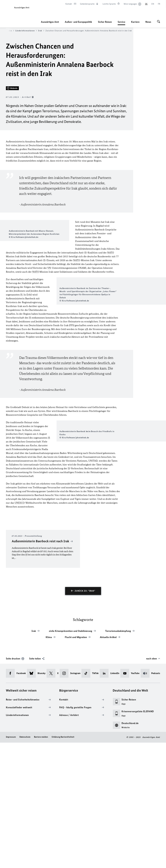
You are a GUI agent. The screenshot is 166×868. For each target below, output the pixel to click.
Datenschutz (25, 862)
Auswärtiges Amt (50, 22)
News (148, 22)
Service (121, 22)
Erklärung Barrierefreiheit (63, 862)
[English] (153, 4)
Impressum (11, 862)
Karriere (135, 22)
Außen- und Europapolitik (78, 22)
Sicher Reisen (105, 22)
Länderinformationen (26, 31)
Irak (41, 31)
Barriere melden (41, 862)
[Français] (159, 4)
